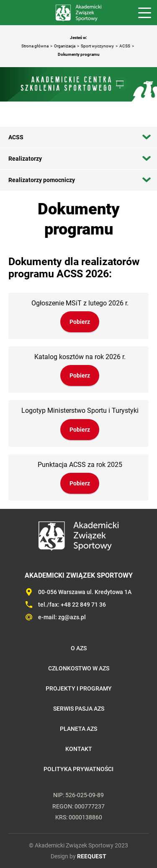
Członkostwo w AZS (79, 668)
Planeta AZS (78, 729)
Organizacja (65, 46)
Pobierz (80, 322)
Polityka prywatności (78, 769)
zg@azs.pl (72, 617)
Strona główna (35, 46)
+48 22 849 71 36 (83, 605)
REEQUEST (92, 856)
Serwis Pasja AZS (79, 709)
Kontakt (79, 749)
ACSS (125, 46)
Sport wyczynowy (97, 46)
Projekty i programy (79, 688)
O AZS (79, 648)
